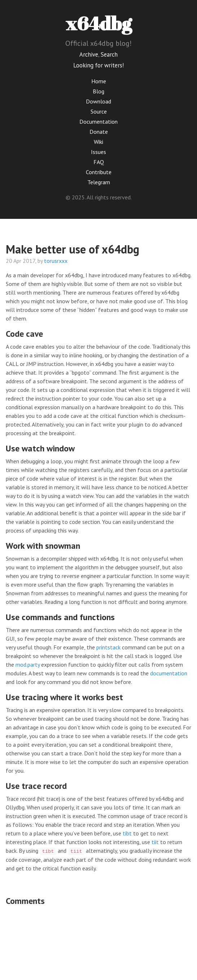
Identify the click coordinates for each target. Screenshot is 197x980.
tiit (155, 842)
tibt (127, 833)
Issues (98, 152)
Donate (99, 132)
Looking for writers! (98, 65)
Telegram (99, 182)
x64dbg (99, 23)
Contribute (99, 172)
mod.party (28, 665)
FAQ (99, 162)
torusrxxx (56, 261)
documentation (169, 673)
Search (109, 54)
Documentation (98, 122)
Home (99, 81)
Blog (98, 91)
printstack (108, 647)
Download (98, 101)
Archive (89, 54)
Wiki (98, 142)
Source (99, 111)
